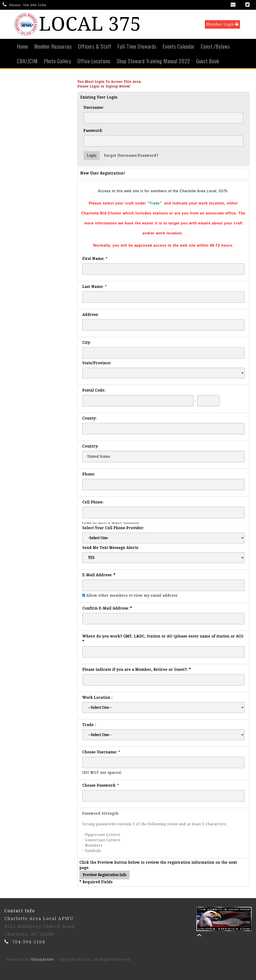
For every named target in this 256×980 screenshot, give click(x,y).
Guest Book (208, 61)
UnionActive (42, 959)
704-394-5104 (34, 5)
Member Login (222, 24)
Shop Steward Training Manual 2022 (153, 61)
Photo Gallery (57, 61)
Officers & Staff (95, 46)
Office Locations (94, 61)
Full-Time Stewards (137, 46)
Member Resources (53, 46)
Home (22, 46)
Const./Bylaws (215, 46)
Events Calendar (179, 46)
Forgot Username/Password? (131, 155)
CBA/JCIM (27, 61)
